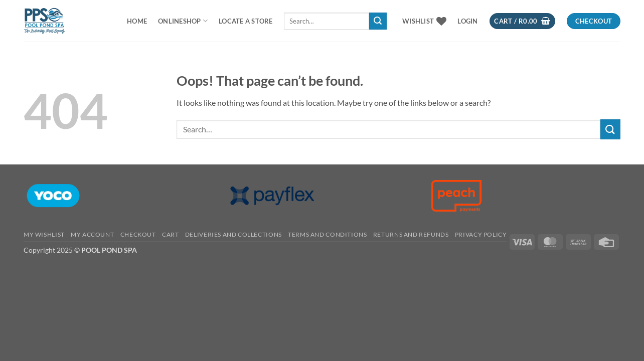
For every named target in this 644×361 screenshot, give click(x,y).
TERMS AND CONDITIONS (327, 234)
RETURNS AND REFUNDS (411, 234)
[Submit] (378, 21)
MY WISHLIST (44, 234)
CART (170, 234)
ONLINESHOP (183, 21)
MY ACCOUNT (92, 234)
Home (137, 21)
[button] (467, 21)
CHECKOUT (138, 234)
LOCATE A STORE (246, 21)
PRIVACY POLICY (481, 234)
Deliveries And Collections (233, 234)
